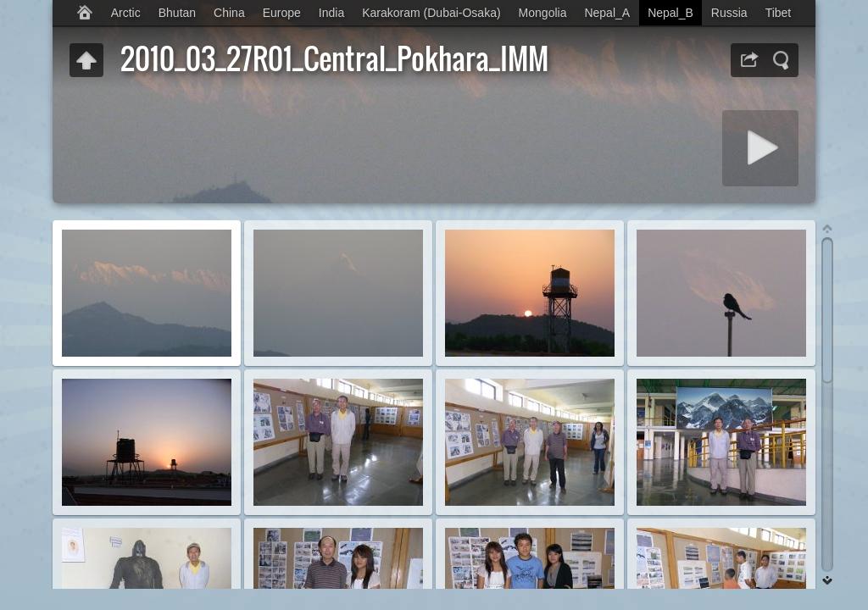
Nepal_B (670, 13)
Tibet (779, 13)
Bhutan (177, 13)
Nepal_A (607, 13)
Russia (729, 13)
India (331, 13)
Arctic (126, 13)
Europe (282, 13)
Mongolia (543, 13)
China (229, 13)
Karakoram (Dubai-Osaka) (431, 13)
